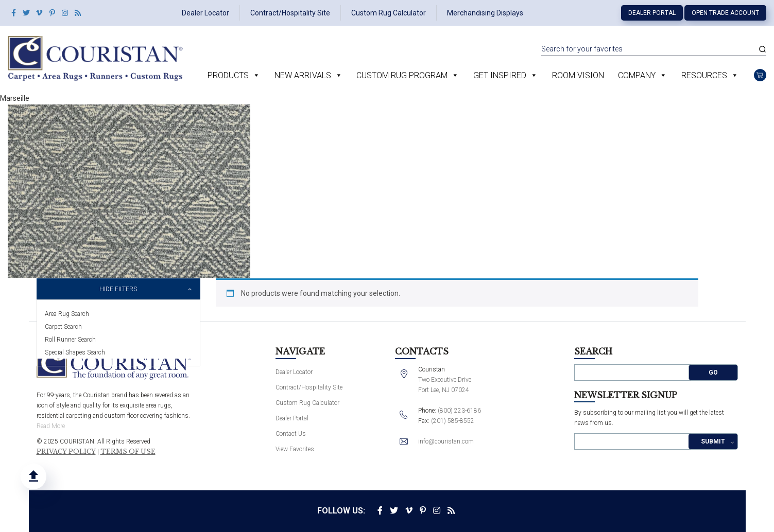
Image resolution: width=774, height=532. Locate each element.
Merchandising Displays (485, 13)
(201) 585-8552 (453, 421)
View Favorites (295, 449)
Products (228, 75)
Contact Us (291, 434)
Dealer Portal (652, 13)
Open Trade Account (725, 13)
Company (637, 75)
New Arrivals (303, 75)
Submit (713, 441)
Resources (704, 75)
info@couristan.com (446, 441)
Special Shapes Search (75, 352)
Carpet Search (63, 327)
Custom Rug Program (402, 75)
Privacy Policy (66, 452)
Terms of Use (128, 452)
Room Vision (578, 75)
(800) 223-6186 (459, 411)
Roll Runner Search (70, 340)
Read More (51, 426)
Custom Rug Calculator (389, 13)
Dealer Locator (205, 13)
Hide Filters (118, 289)
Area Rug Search (67, 314)
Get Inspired (500, 75)
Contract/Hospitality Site (290, 13)
